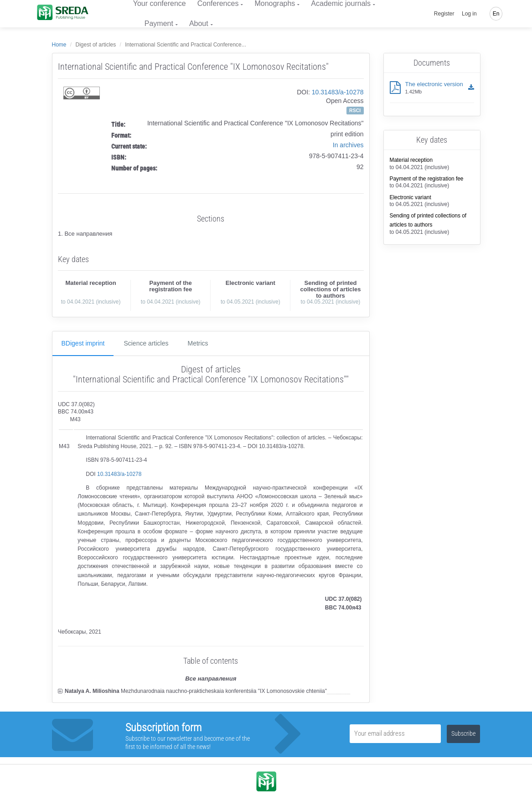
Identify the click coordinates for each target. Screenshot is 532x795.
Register (444, 14)
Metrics (198, 343)
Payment (159, 23)
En (496, 14)
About (199, 23)
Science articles (146, 343)
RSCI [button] (355, 110)
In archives (348, 145)
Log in (469, 14)
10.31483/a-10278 (338, 92)
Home (59, 45)
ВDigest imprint (83, 343)
